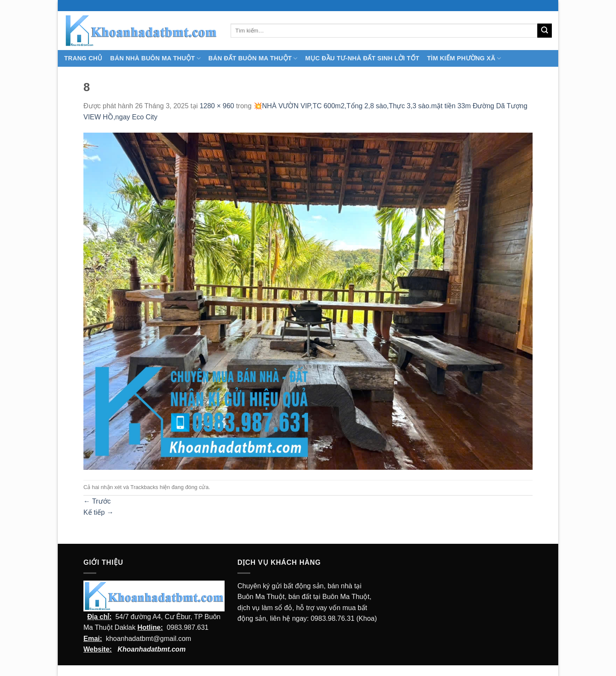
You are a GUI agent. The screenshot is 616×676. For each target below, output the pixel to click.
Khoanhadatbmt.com (152, 649)
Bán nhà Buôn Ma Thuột (155, 58)
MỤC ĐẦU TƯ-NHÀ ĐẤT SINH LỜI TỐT (362, 58)
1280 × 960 (217, 106)
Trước (97, 501)
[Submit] (545, 31)
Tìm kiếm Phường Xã (464, 58)
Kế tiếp (98, 512)
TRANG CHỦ (83, 58)
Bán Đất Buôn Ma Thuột (253, 58)
